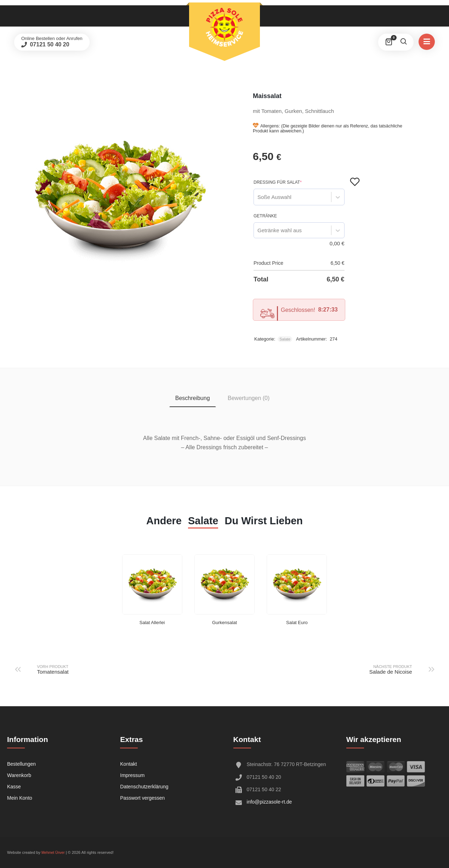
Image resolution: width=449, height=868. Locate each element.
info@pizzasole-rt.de (269, 802)
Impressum (132, 775)
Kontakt (128, 764)
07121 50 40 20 (49, 44)
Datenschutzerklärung (144, 787)
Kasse (14, 787)
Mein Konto (20, 798)
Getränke (265, 216)
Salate (285, 339)
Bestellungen (21, 764)
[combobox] (257, 197)
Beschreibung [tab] (193, 398)
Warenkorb (19, 775)
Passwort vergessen (142, 798)
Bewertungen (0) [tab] (249, 398)
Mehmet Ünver (53, 853)
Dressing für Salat (278, 182)
